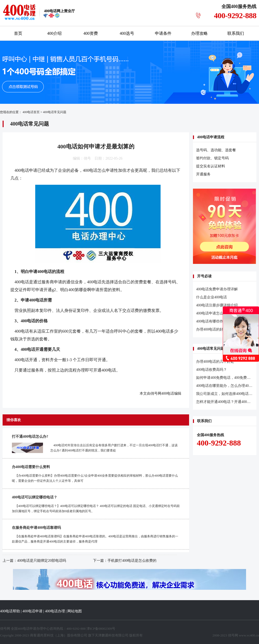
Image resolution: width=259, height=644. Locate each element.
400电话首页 (31, 112)
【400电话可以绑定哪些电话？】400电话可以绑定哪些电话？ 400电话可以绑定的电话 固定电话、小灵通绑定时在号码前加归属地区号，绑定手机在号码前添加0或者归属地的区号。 (96, 509)
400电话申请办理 (30, 629)
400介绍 (54, 33)
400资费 (91, 33)
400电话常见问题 (55, 112)
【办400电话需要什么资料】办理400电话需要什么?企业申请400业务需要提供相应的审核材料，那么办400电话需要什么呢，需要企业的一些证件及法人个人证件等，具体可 (95, 478)
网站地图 (75, 611)
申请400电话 (40, 272)
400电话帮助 (10, 611)
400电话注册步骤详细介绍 (217, 305)
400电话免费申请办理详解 (217, 289)
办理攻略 (199, 33)
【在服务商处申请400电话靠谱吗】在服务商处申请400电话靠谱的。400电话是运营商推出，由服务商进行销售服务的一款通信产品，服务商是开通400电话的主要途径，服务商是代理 (95, 539)
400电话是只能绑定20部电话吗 (42, 561)
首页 (18, 33)
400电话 (90, 170)
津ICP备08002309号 (101, 629)
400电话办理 (55, 611)
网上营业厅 (59, 11)
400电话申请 (33, 611)
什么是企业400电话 (211, 297)
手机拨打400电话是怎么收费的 (132, 561)
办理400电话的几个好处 (215, 362)
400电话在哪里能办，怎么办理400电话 (227, 386)
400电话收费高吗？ (211, 370)
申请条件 (163, 33)
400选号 (127, 33)
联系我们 (236, 33)
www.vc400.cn (249, 635)
